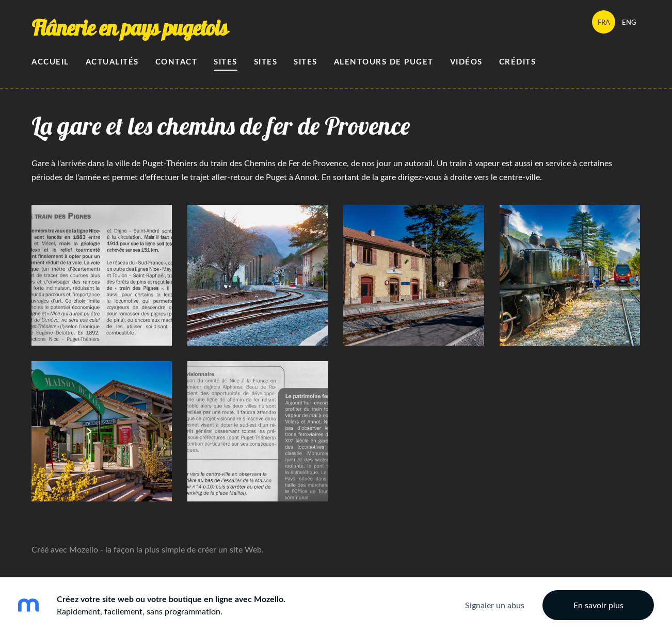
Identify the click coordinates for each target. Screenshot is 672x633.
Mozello (84, 549)
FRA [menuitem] (604, 22)
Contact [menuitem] (177, 62)
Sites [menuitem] (226, 62)
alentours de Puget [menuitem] (384, 62)
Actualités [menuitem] (112, 62)
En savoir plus (598, 605)
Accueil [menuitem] (50, 62)
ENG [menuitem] (629, 22)
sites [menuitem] (306, 62)
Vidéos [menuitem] (466, 62)
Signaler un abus (495, 605)
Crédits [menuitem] (518, 62)
